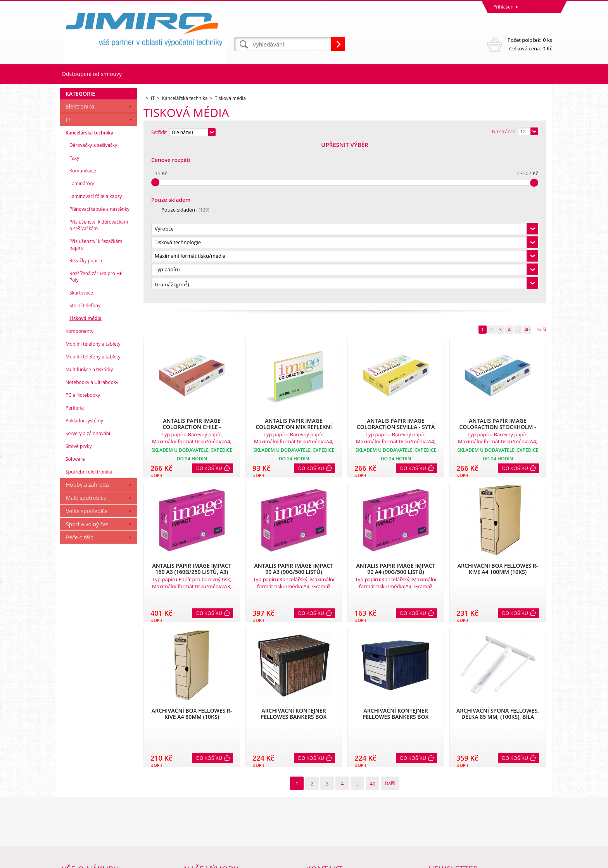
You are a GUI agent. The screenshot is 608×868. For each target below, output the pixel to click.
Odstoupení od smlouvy (92, 74)
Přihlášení (504, 7)
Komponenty (79, 491)
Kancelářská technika (89, 292)
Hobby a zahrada (87, 644)
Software (75, 619)
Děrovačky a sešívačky (93, 305)
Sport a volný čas (87, 684)
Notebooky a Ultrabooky (92, 542)
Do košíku (209, 309)
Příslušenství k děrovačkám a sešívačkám (99, 385)
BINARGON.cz (537, 860)
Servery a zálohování (88, 593)
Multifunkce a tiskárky (89, 529)
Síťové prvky (79, 606)
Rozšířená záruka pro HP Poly (96, 436)
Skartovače (81, 452)
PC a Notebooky (83, 555)
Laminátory (82, 343)
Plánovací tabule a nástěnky (99, 369)
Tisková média (85, 478)
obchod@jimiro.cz (325, 830)
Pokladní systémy (84, 580)
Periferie (75, 567)
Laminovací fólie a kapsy (96, 356)
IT (68, 279)
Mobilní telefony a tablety (93, 504)
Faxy (74, 318)
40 (527, 170)
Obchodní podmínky (84, 796)
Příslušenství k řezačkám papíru (96, 404)
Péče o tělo (80, 697)
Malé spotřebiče (86, 657)
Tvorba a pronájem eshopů (492, 860)
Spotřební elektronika (89, 631)
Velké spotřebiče (87, 671)
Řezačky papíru (86, 420)
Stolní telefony (85, 465)
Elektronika (80, 266)
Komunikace (83, 330)
